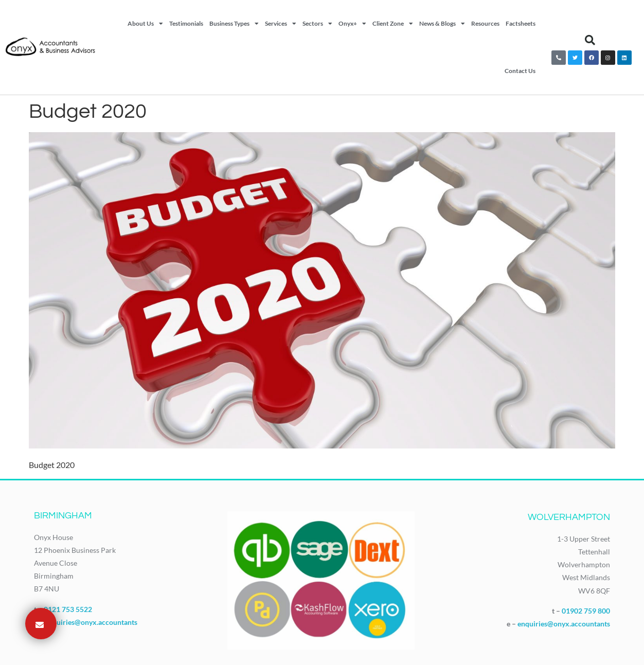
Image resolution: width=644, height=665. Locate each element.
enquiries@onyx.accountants (91, 622)
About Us (145, 24)
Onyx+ (352, 24)
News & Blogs (442, 24)
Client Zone (393, 24)
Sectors (317, 24)
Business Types (234, 24)
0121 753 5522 (68, 609)
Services (281, 24)
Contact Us (520, 71)
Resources (485, 23)
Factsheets (521, 23)
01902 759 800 (586, 611)
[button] (590, 40)
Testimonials (186, 23)
